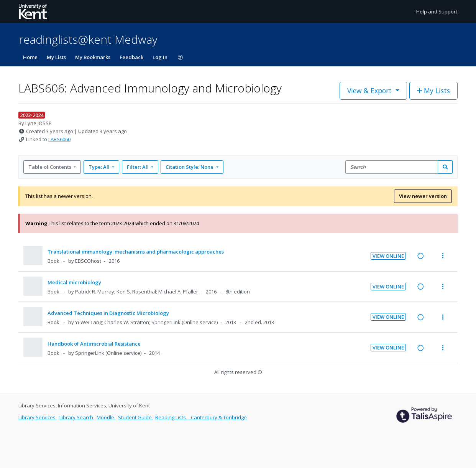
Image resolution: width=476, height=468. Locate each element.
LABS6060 (59, 139)
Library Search (77, 417)
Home (30, 57)
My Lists (56, 57)
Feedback (131, 57)
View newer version (423, 196)
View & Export (370, 91)
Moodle (106, 417)
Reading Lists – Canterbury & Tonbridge (201, 417)
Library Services (38, 417)
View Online (388, 256)
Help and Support (437, 12)
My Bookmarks (93, 57)
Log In (160, 57)
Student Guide (135, 417)
